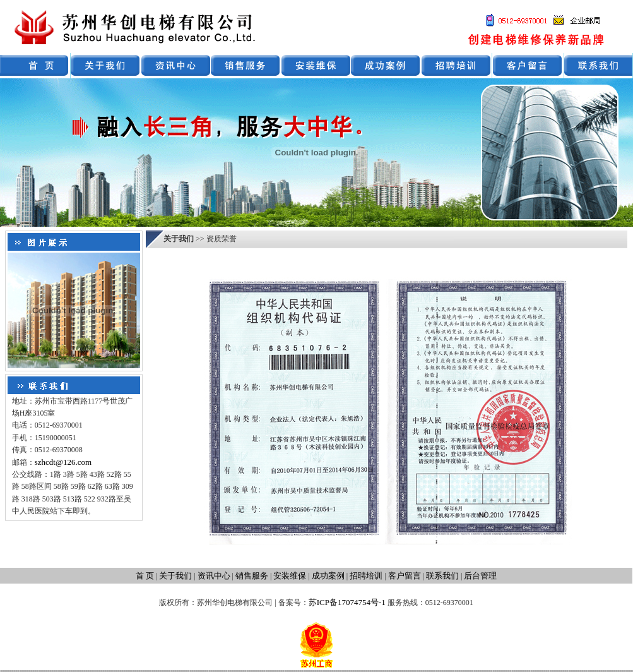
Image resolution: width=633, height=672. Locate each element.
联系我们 (442, 576)
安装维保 (290, 576)
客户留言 (405, 576)
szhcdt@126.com (63, 462)
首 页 (145, 576)
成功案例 (328, 576)
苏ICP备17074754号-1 (347, 602)
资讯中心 (214, 576)
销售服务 (252, 576)
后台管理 (480, 576)
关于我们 (175, 576)
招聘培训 (366, 576)
